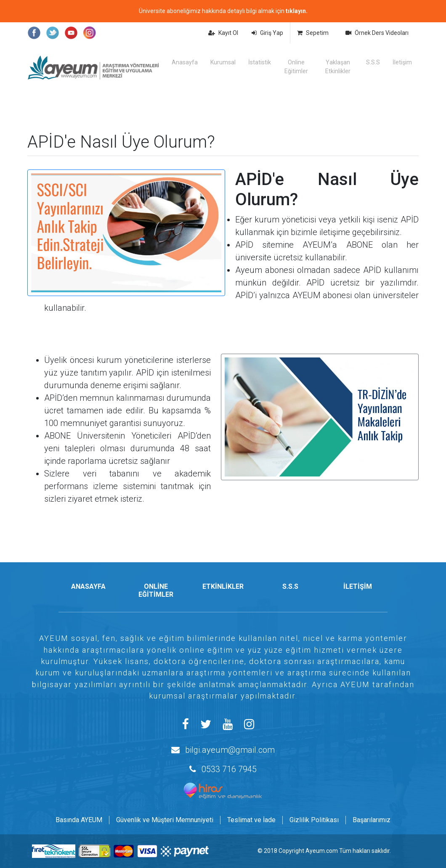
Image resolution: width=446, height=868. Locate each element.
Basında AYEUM (79, 820)
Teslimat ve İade (251, 820)
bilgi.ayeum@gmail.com (230, 750)
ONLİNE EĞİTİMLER (156, 590)
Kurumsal (223, 62)
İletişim (402, 62)
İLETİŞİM (358, 586)
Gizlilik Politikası (314, 820)
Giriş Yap (267, 33)
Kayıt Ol (223, 33)
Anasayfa (185, 62)
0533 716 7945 (229, 769)
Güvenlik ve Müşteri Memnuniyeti (165, 820)
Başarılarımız (372, 820)
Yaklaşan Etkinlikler (338, 67)
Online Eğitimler (296, 67)
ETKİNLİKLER (223, 586)
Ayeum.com (322, 851)
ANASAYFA (88, 586)
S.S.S (373, 62)
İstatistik (260, 62)
